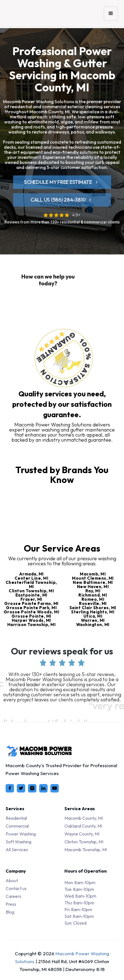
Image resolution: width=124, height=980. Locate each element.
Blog (10, 912)
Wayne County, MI (82, 834)
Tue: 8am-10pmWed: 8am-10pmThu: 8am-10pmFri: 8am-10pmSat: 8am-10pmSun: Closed (80, 903)
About (12, 880)
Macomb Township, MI (86, 850)
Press (11, 904)
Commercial (17, 826)
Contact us (16, 888)
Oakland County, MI (83, 826)
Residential (16, 818)
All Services (17, 850)
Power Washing (21, 834)
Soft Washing (18, 842)
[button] (111, 13)
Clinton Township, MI (84, 842)
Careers (13, 896)
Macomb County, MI (84, 818)
